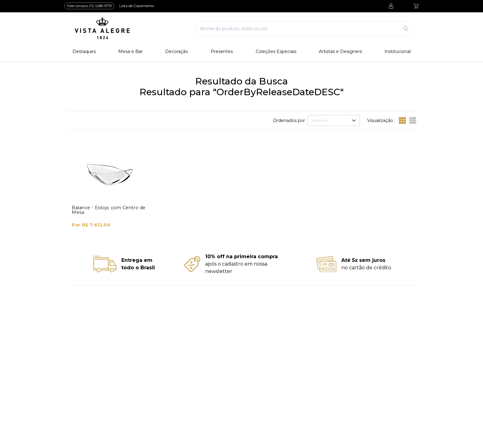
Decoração (177, 52)
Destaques (84, 52)
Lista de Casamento (137, 6)
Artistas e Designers (340, 52)
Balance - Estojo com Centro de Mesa (109, 210)
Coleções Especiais (276, 52)
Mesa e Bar (130, 52)
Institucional (398, 52)
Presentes (222, 52)
